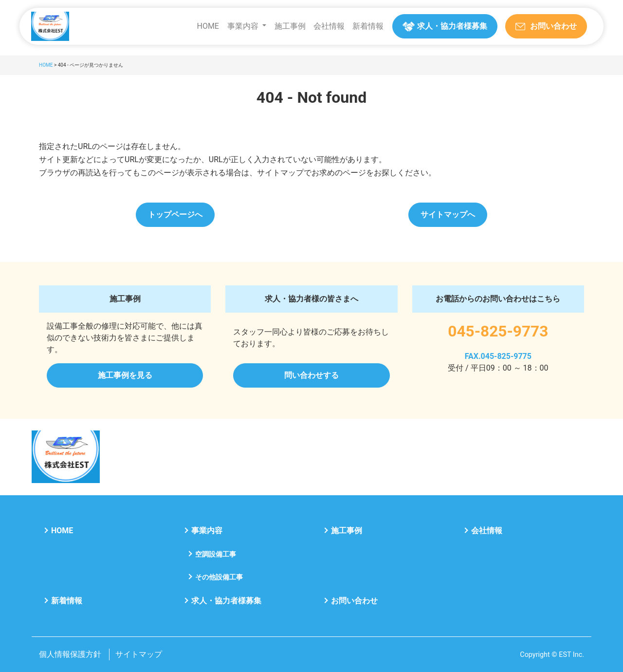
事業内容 (243, 26)
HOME (208, 26)
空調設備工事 (216, 554)
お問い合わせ (354, 601)
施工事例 (290, 26)
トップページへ (175, 215)
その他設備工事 (219, 577)
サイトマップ (139, 654)
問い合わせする (311, 375)
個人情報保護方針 (70, 654)
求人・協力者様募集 (226, 601)
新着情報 (368, 26)
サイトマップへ (448, 215)
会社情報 (329, 26)
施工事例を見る (125, 375)
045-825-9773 (498, 331)
